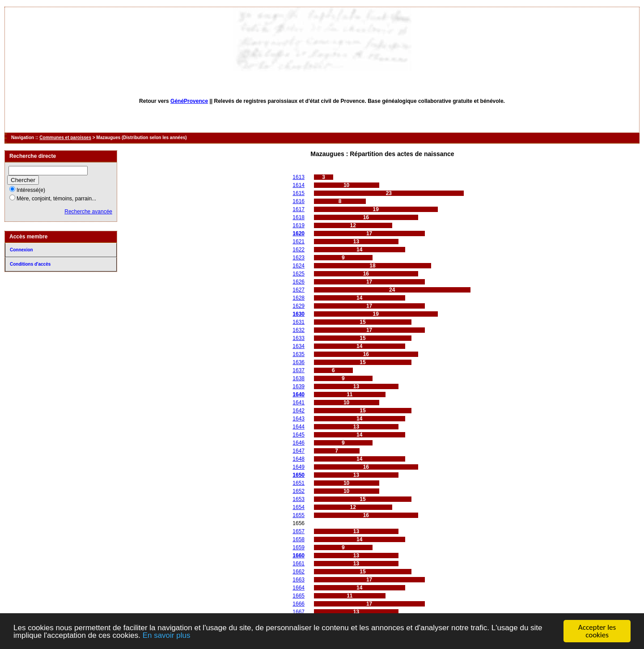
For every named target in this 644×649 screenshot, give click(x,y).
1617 (299, 209)
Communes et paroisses (65, 138)
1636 (299, 362)
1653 (299, 499)
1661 (299, 564)
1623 (299, 258)
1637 (299, 370)
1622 (299, 250)
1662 (299, 572)
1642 (299, 411)
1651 (299, 483)
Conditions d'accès (30, 264)
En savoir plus (167, 636)
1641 (299, 403)
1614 (299, 185)
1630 (299, 314)
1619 (299, 225)
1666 (299, 604)
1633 (299, 338)
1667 (299, 612)
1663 (299, 580)
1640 (299, 394)
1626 (299, 282)
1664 (299, 588)
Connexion (21, 250)
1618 (299, 217)
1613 (299, 177)
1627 (299, 290)
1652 (299, 491)
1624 (299, 266)
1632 (299, 330)
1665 (299, 596)
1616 (299, 201)
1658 (299, 539)
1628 (299, 298)
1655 (299, 515)
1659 (299, 547)
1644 (299, 427)
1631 (299, 322)
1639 (299, 386)
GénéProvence (189, 101)
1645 (299, 435)
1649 (299, 467)
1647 (299, 451)
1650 (299, 475)
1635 (299, 354)
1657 (299, 531)
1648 (299, 459)
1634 (299, 346)
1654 (299, 507)
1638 (299, 378)
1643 (299, 419)
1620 (299, 233)
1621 (299, 242)
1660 (299, 556)
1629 (299, 306)
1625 (299, 274)
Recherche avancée (88, 212)
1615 (299, 193)
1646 (299, 443)
